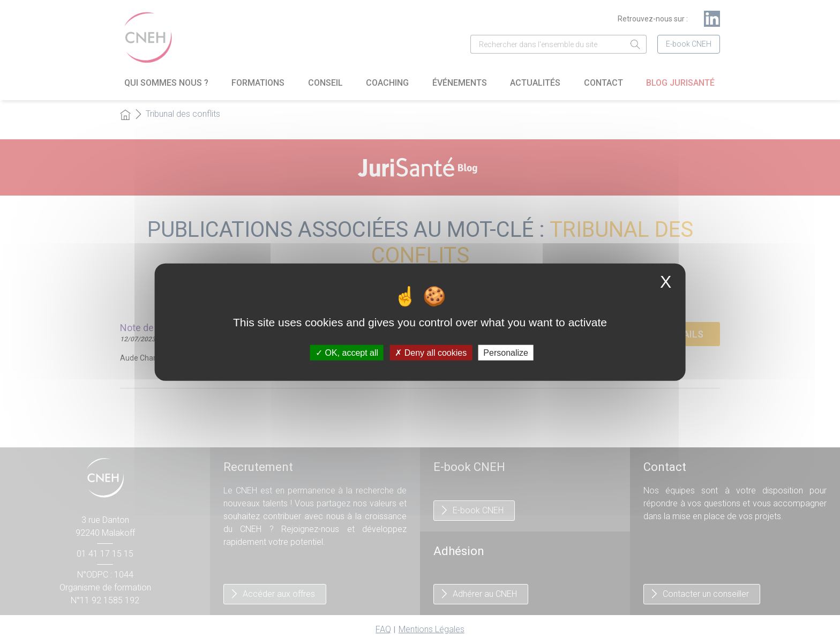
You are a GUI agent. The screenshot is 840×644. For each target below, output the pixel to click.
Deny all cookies (431, 352)
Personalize (506, 352)
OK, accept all (347, 352)
